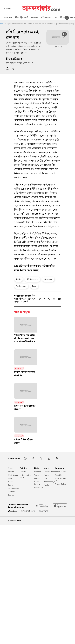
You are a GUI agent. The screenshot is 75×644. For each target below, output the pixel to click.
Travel (37, 475)
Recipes (37, 478)
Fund (34, 286)
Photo (46, 475)
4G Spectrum (32, 279)
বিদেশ (63, 18)
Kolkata (11, 472)
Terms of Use (60, 472)
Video (46, 478)
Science (11, 495)
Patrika (46, 485)
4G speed (48, 279)
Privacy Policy (60, 484)
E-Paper (7, 9)
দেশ (56, 18)
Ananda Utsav (49, 472)
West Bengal (13, 475)
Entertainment (14, 488)
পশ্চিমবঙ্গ (46, 18)
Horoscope (39, 487)
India (10, 478)
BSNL (19, 279)
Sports (10, 485)
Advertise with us (61, 480)
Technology (21, 286)
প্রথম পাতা (8, 18)
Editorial (23, 472)
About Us (59, 475)
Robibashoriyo (49, 482)
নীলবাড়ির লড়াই (22, 18)
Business (11, 492)
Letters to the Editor (25, 476)
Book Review (37, 483)
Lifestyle (38, 472)
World (10, 482)
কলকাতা (35, 18)
